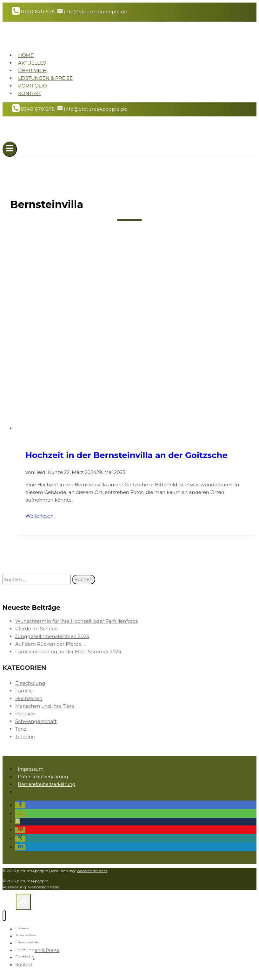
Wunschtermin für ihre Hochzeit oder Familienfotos (76, 621)
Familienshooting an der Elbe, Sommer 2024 (68, 652)
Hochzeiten (29, 698)
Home (26, 55)
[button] (20, 805)
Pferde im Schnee (37, 629)
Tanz (21, 729)
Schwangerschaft (36, 721)
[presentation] (136, 350)
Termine (25, 737)
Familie (24, 691)
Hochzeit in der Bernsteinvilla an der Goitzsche (126, 455)
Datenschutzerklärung (43, 777)
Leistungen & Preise (45, 78)
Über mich (32, 70)
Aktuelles (32, 63)
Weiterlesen (44, 516)
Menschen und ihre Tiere (45, 706)
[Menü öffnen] (10, 149)
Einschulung (30, 683)
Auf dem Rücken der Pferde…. (50, 644)
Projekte (25, 714)
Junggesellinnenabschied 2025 (52, 636)
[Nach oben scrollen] (9, 904)
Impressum (30, 769)
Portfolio (33, 86)
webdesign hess (92, 871)
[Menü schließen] (4, 916)
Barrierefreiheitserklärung (46, 784)
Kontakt (30, 93)
